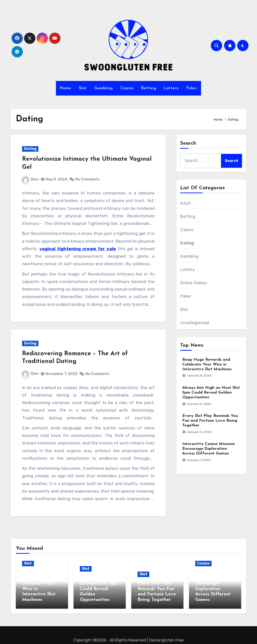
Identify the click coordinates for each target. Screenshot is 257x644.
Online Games (193, 283)
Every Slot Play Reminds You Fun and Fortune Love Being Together (210, 421)
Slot (83, 88)
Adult (186, 203)
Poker (192, 88)
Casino (127, 88)
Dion (30, 179)
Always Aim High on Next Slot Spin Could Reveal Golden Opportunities (211, 393)
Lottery (171, 88)
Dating (30, 149)
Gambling (104, 88)
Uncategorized (195, 323)
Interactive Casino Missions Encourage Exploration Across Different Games (209, 449)
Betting (149, 88)
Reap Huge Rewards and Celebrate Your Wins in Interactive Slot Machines (207, 364)
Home (66, 88)
